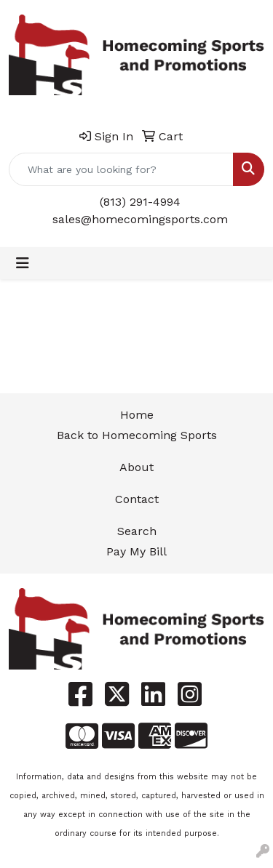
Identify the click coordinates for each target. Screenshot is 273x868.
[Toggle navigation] (23, 263)
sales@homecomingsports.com (140, 219)
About (136, 467)
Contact (137, 499)
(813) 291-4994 (140, 202)
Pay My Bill (136, 551)
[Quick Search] (121, 169)
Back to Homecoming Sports (137, 435)
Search (137, 531)
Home (137, 415)
